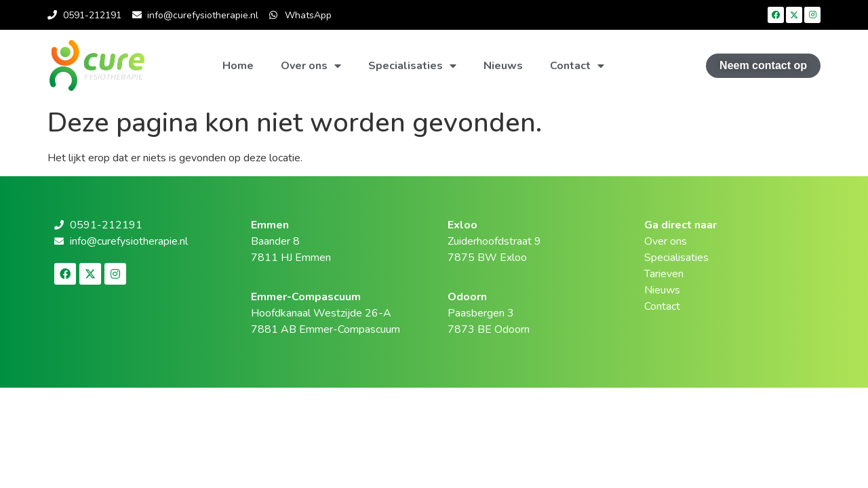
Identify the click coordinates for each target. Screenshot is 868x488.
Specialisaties (412, 66)
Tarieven (664, 274)
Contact (577, 66)
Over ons (311, 66)
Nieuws (503, 66)
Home (238, 66)
